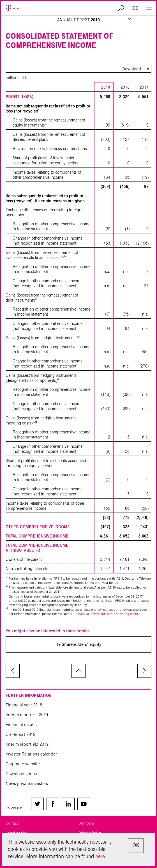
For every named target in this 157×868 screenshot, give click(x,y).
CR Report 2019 (20, 734)
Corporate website (23, 764)
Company (86, 823)
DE (135, 8)
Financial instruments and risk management (107, 614)
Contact (12, 823)
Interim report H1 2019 (27, 715)
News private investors (27, 783)
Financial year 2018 (24, 705)
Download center (22, 774)
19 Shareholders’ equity (79, 644)
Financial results (21, 725)
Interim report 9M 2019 (27, 744)
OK (136, 845)
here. (101, 856)
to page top (78, 671)
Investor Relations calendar (31, 754)
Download (132, 69)
